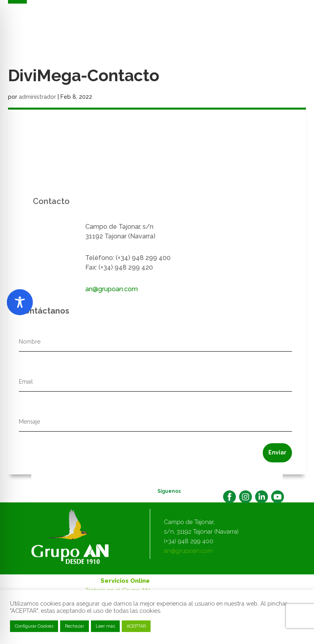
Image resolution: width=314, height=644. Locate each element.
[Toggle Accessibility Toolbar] (20, 302)
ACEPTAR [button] (136, 626)
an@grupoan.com (112, 289)
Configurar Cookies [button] (34, 626)
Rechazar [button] (74, 626)
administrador (37, 97)
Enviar (277, 452)
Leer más (105, 626)
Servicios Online (125, 581)
